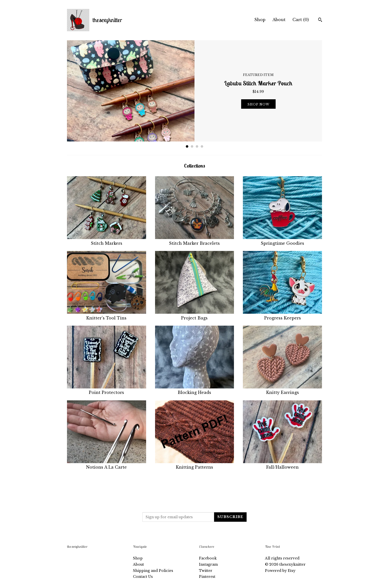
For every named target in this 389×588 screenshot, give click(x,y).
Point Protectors (107, 390)
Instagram (208, 564)
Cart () (301, 20)
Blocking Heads (195, 390)
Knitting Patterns (195, 464)
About (279, 20)
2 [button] (192, 146)
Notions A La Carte (107, 464)
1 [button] (187, 146)
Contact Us (143, 577)
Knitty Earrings (282, 390)
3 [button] (197, 146)
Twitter (206, 571)
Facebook (208, 558)
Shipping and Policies (153, 571)
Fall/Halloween (282, 464)
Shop (260, 20)
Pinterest (207, 577)
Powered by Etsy (280, 571)
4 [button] (202, 146)
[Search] (320, 20)
